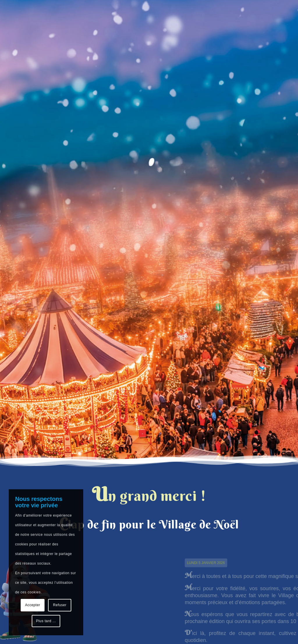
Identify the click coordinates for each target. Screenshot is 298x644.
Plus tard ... (46, 621)
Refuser (60, 605)
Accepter (33, 605)
